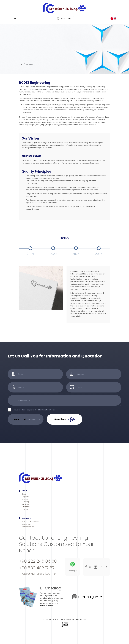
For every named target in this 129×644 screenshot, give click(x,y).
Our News (25, 504)
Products (25, 499)
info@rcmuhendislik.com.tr (38, 574)
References (26, 507)
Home (21, 64)
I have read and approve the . (34, 410)
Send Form (64, 419)
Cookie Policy (26, 524)
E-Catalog (25, 502)
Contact (25, 509)
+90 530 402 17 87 (37, 568)
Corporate (25, 497)
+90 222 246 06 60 (38, 561)
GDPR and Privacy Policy (30, 522)
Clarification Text (28, 527)
